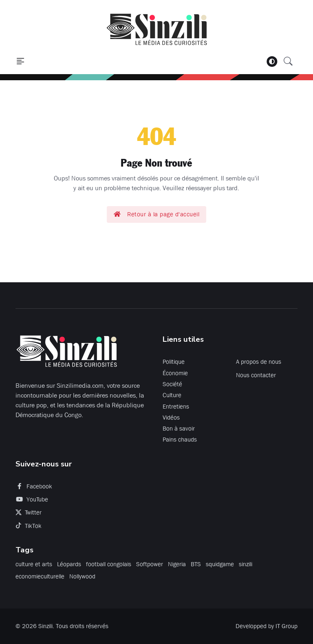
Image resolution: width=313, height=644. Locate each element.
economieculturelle (40, 576)
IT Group (287, 626)
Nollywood (82, 576)
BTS (196, 564)
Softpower (150, 564)
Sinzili (45, 626)
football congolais (109, 564)
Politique (174, 362)
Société (172, 384)
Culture (172, 395)
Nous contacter (256, 375)
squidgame (220, 564)
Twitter (29, 512)
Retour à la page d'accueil (157, 214)
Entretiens (176, 407)
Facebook (34, 486)
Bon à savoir (179, 429)
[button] (20, 62)
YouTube (32, 499)
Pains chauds (180, 440)
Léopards (69, 564)
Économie (175, 373)
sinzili (246, 564)
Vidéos (171, 418)
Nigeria (177, 564)
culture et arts (34, 564)
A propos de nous (259, 362)
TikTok (29, 526)
